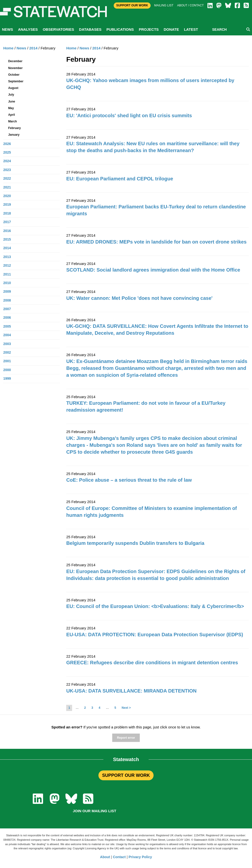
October (14, 75)
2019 (7, 204)
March (12, 121)
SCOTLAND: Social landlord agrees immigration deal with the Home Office (153, 270)
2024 (7, 161)
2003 (7, 344)
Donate (171, 29)
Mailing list (164, 5)
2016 (7, 231)
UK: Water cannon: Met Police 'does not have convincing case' (139, 298)
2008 (7, 300)
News (8, 29)
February (14, 128)
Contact (119, 857)
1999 (7, 378)
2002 (7, 352)
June (12, 101)
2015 (7, 239)
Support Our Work (132, 5)
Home (71, 48)
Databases (90, 29)
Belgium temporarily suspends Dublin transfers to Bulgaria (135, 543)
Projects (149, 29)
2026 (7, 144)
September (16, 81)
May (11, 108)
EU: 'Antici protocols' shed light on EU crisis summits (129, 116)
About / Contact (190, 5)
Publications (120, 29)
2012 (7, 265)
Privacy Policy (140, 857)
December (15, 61)
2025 (7, 152)
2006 (7, 318)
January (14, 135)
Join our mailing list (95, 811)
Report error (126, 738)
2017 (7, 222)
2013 (7, 257)
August (13, 88)
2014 (96, 48)
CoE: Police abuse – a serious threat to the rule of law (129, 480)
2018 (7, 213)
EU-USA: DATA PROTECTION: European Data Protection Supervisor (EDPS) (155, 635)
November (15, 68)
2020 (7, 196)
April (11, 115)
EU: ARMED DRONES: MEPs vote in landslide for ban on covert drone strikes (156, 242)
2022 (7, 178)
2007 (7, 309)
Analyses (28, 29)
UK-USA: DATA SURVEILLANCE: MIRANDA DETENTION (131, 691)
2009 (7, 291)
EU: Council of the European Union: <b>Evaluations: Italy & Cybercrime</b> (155, 606)
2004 (7, 335)
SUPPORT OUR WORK (126, 775)
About (105, 857)
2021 (7, 187)
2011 (7, 274)
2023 (7, 170)
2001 (7, 361)
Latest (191, 29)
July (11, 95)
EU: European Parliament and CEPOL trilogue (120, 179)
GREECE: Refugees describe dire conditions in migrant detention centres (152, 663)
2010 (7, 283)
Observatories (58, 29)
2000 (7, 370)
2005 (7, 326)
